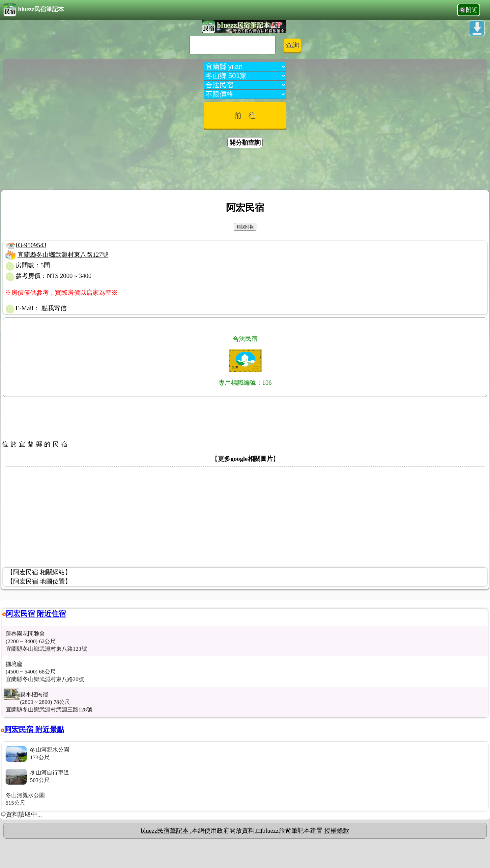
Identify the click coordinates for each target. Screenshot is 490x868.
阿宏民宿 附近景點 (34, 729)
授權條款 (337, 831)
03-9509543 (31, 245)
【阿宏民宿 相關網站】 (39, 572)
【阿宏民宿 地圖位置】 (39, 581)
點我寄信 (54, 308)
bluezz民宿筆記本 (34, 10)
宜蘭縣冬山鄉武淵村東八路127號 (63, 255)
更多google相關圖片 (245, 459)
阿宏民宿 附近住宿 (36, 614)
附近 (472, 10)
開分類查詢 (245, 143)
